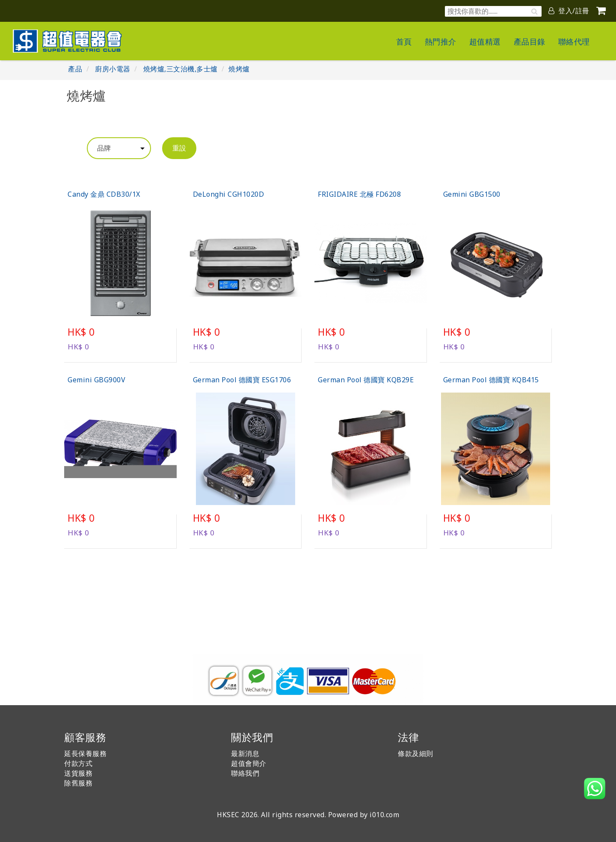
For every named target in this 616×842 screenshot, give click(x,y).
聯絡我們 (245, 773)
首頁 (404, 41)
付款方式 (78, 763)
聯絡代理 (574, 41)
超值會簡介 (249, 763)
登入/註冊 (569, 11)
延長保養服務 (85, 753)
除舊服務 (78, 783)
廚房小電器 (113, 69)
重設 (179, 148)
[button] (595, 789)
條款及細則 (416, 753)
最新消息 (245, 753)
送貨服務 (78, 773)
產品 (75, 69)
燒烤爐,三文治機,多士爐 (181, 69)
